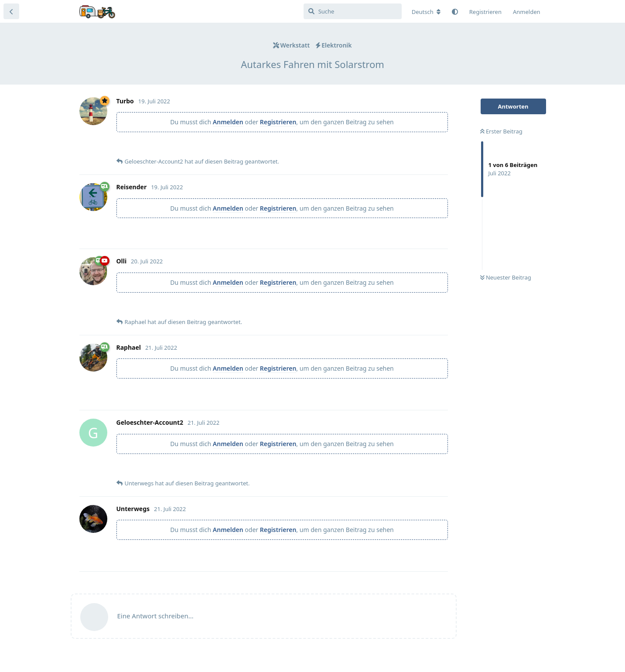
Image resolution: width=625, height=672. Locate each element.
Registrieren (278, 122)
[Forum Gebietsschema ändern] (426, 12)
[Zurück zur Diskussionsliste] (11, 11)
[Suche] (353, 11)
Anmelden (228, 122)
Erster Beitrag (501, 131)
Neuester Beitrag (506, 277)
